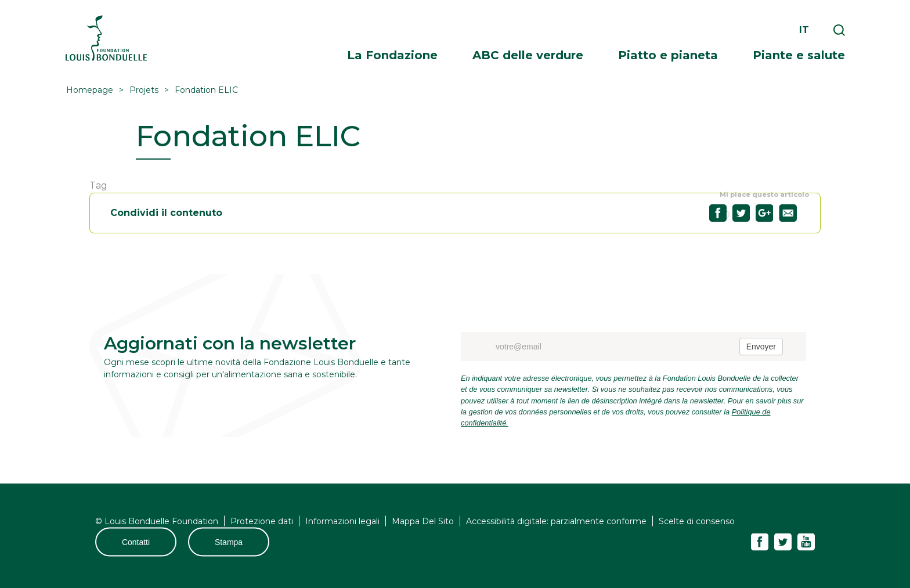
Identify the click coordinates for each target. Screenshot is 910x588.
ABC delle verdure (528, 55)
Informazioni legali (342, 521)
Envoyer (761, 347)
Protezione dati (262, 521)
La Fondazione (392, 55)
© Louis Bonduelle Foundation (157, 521)
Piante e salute (799, 55)
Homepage (90, 90)
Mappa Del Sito (423, 521)
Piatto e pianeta (668, 55)
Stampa (229, 542)
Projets (144, 90)
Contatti (136, 542)
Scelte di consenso (697, 521)
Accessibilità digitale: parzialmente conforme (556, 521)
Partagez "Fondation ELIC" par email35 (788, 213)
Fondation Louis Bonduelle (106, 38)
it (804, 30)
